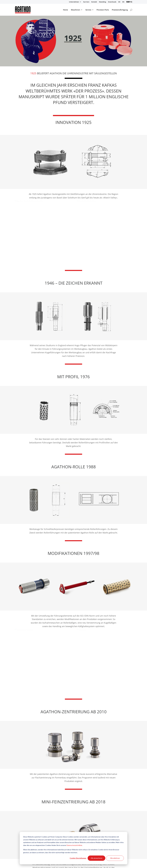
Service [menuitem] (88, 10)
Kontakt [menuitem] (94, 2)
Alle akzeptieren (97, 858)
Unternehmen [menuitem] (74, 2)
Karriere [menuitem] (86, 2)
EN (123, 2)
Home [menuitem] (66, 10)
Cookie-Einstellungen (78, 858)
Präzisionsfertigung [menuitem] (120, 10)
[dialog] (73, 848)
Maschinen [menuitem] (76, 10)
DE (119, 2)
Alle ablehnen (115, 858)
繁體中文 (129, 2)
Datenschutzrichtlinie (74, 845)
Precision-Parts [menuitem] (103, 10)
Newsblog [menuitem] (102, 2)
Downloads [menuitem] (112, 2)
